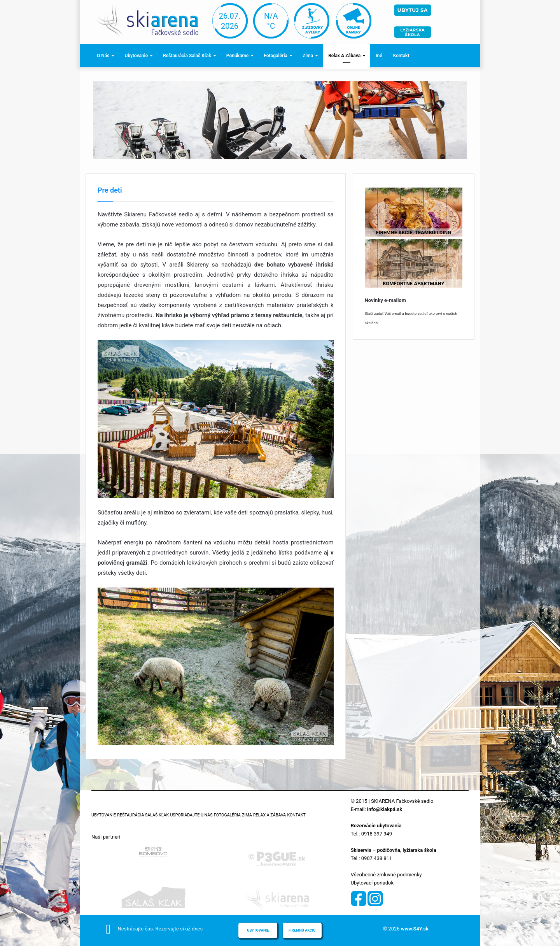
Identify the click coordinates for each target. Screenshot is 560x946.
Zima (308, 56)
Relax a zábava (344, 56)
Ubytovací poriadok (372, 883)
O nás (103, 56)
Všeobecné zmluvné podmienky (386, 875)
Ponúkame (237, 56)
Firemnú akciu (302, 930)
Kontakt (401, 56)
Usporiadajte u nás (191, 815)
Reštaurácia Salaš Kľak (187, 56)
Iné (379, 56)
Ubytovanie (136, 56)
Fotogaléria (276, 56)
